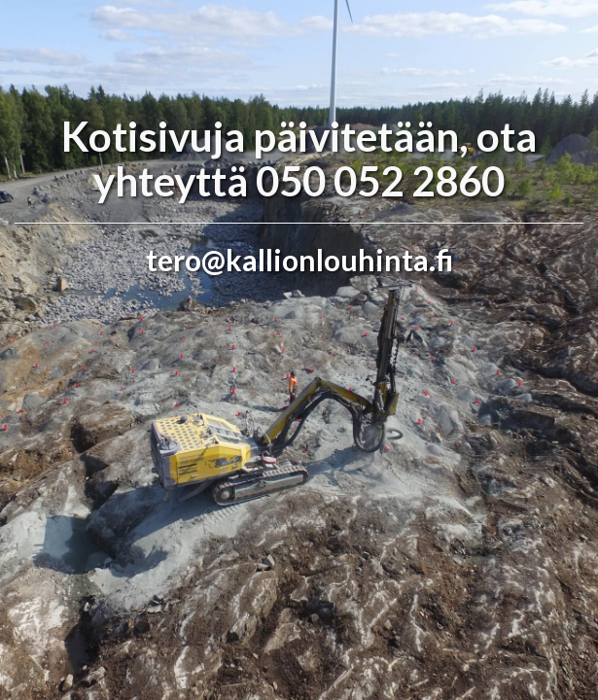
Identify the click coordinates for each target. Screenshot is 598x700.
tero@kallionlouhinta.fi (299, 260)
